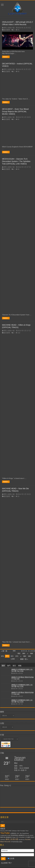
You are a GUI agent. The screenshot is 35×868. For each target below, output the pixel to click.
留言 (14, 666)
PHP (7, 831)
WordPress (22, 840)
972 (12, 656)
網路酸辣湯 (22, 835)
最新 (3, 666)
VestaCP (3, 840)
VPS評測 (13, 842)
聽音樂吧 (7, 30)
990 (29, 656)
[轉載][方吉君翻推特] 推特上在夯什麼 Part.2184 (22, 701)
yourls (32, 835)
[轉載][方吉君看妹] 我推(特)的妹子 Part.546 (23, 678)
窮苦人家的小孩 (9, 28)
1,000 (13, 659)
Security (27, 835)
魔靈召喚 (3, 837)
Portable (23, 831)
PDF (18, 833)
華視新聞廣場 (14, 835)
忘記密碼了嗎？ (7, 863)
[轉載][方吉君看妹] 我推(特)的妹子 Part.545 (23, 693)
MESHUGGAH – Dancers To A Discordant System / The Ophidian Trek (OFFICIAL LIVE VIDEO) (16, 161)
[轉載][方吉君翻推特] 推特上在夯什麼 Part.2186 (22, 670)
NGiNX (32, 837)
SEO (19, 831)
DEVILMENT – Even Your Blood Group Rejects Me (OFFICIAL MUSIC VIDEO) (15, 111)
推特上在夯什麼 (12, 839)
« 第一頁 (4, 651)
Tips (21, 833)
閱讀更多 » (6, 57)
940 (14, 651)
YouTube (5, 833)
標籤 (20, 666)
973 (17, 656)
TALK (27, 831)
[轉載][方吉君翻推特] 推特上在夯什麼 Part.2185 (22, 686)
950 (19, 653)
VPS (17, 837)
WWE (10, 831)
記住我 (11, 859)
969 (32, 653)
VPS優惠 (28, 837)
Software (14, 831)
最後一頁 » (24, 659)
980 (25, 656)
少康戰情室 (13, 833)
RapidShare (26, 833)
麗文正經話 (19, 842)
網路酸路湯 (9, 837)
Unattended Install (5, 835)
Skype (14, 837)
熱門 (9, 666)
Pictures (3, 831)
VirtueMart (22, 837)
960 (24, 653)
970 (2, 656)
